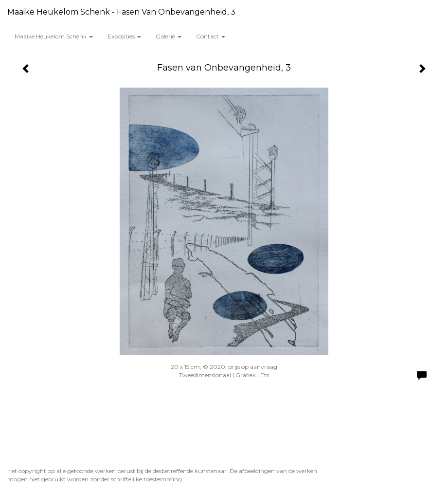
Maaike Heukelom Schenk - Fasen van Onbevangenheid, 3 (121, 12)
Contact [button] (211, 36)
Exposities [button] (124, 36)
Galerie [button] (169, 36)
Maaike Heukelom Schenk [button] (54, 36)
